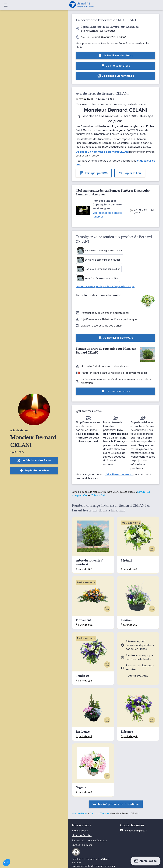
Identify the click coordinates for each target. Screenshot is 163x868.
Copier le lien (130, 173)
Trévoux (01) (98, 495)
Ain (90, 99)
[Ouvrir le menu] (6, 5)
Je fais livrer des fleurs (34, 460)
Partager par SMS (94, 173)
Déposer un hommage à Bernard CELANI (102, 152)
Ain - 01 (94, 814)
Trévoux (105, 814)
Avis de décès (80, 814)
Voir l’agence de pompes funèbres (107, 215)
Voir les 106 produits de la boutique (116, 804)
